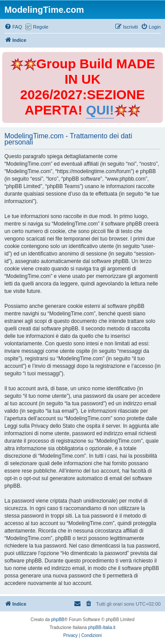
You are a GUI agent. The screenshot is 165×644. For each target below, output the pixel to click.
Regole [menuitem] (41, 27)
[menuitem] (13, 27)
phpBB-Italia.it (102, 627)
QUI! (100, 110)
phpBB (58, 620)
